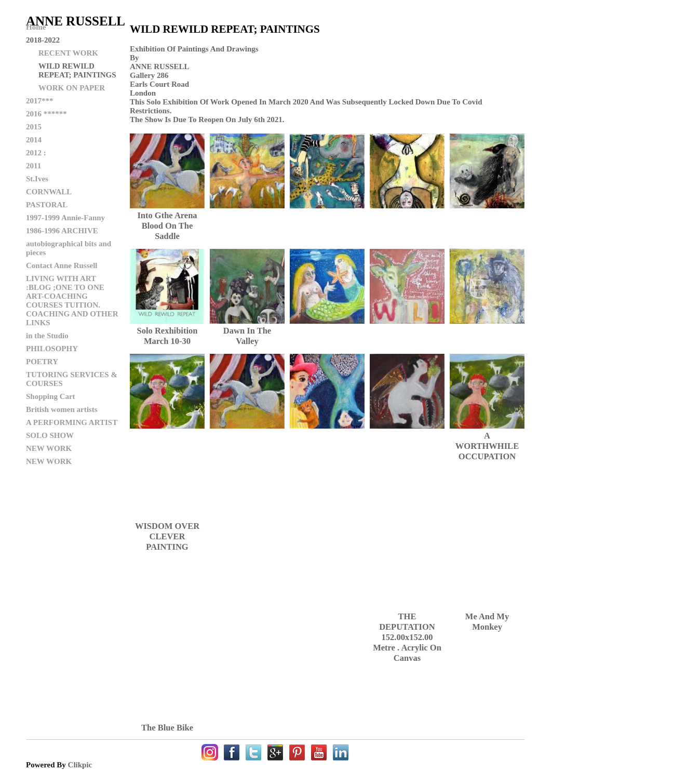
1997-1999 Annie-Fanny (65, 218)
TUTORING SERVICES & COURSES (72, 379)
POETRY (42, 362)
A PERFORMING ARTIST (72, 422)
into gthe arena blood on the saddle (167, 226)
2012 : (36, 153)
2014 (34, 140)
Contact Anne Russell (62, 265)
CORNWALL (49, 192)
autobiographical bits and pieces (69, 248)
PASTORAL (47, 205)
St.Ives (37, 179)
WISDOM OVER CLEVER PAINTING (167, 536)
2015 (34, 127)
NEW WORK (49, 448)
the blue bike (167, 728)
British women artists (62, 409)
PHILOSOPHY (52, 349)
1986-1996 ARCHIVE (62, 231)
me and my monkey (487, 622)
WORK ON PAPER (72, 88)
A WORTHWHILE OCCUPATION (487, 446)
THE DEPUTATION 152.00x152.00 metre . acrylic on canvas (407, 637)
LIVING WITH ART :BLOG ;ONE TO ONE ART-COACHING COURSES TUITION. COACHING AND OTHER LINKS (72, 301)
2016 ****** (46, 114)
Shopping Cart (51, 396)
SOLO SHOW (50, 435)
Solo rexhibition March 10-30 (167, 336)
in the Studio (47, 336)
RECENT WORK (68, 53)
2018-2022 (43, 40)
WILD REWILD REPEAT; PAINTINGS (77, 70)
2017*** (40, 101)
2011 (33, 166)
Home (36, 27)
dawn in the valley (247, 336)
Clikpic (80, 765)
